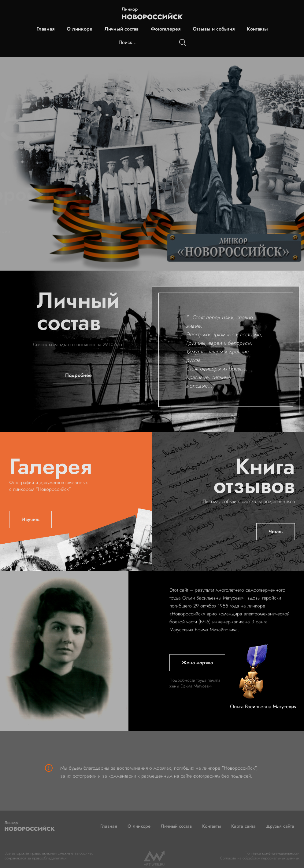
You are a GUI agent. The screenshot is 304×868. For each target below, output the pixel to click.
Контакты (257, 29)
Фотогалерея (166, 29)
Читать (276, 532)
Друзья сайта (280, 826)
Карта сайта (243, 826)
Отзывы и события (214, 29)
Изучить (30, 519)
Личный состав (122, 29)
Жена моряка (197, 663)
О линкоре (80, 29)
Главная (45, 29)
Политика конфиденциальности (272, 853)
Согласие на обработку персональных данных (260, 858)
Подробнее (78, 375)
